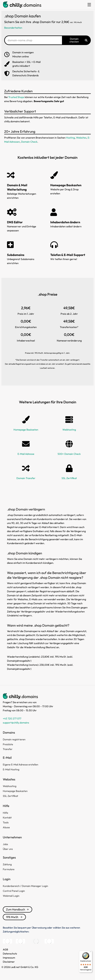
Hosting (70, 138)
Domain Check (29, 142)
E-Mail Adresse (26, 454)
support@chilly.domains (16, 723)
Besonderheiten (13, 28)
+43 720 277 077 (12, 719)
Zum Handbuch (17, 909)
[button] (89, 5)
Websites (81, 138)
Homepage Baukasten (26, 430)
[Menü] (91, 952)
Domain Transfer (26, 478)
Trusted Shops (16, 97)
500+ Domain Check (69, 454)
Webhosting (69, 430)
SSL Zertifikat (69, 478)
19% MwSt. (14, 917)
